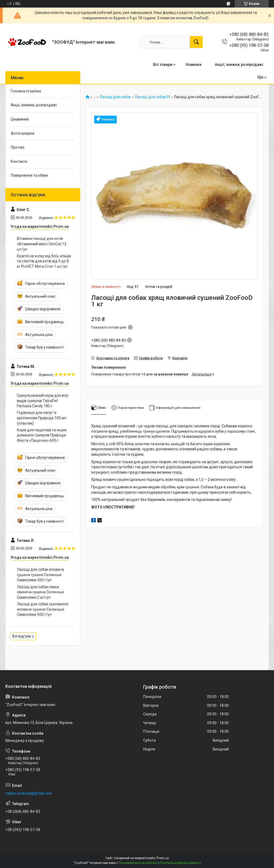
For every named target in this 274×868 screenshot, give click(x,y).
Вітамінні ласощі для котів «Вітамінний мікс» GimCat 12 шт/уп (42, 244)
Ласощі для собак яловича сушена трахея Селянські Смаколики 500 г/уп (40, 575)
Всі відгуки (22, 636)
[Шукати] (196, 42)
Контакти (19, 161)
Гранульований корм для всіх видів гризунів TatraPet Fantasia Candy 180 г (43, 401)
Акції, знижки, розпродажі (239, 65)
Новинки (194, 65)
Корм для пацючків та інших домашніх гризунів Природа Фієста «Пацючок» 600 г (42, 435)
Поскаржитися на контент (138, 863)
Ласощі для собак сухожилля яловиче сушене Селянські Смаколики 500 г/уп (43, 609)
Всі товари (163, 65)
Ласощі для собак (115, 97)
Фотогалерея (22, 133)
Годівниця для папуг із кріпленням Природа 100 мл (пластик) (42, 418)
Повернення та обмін (29, 175)
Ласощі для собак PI (152, 97)
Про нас (18, 147)
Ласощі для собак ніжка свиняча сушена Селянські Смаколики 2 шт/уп (40, 592)
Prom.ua (163, 858)
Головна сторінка (26, 91)
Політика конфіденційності (180, 863)
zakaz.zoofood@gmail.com (29, 793)
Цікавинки (20, 119)
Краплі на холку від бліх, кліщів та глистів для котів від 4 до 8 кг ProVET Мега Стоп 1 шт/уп (44, 261)
